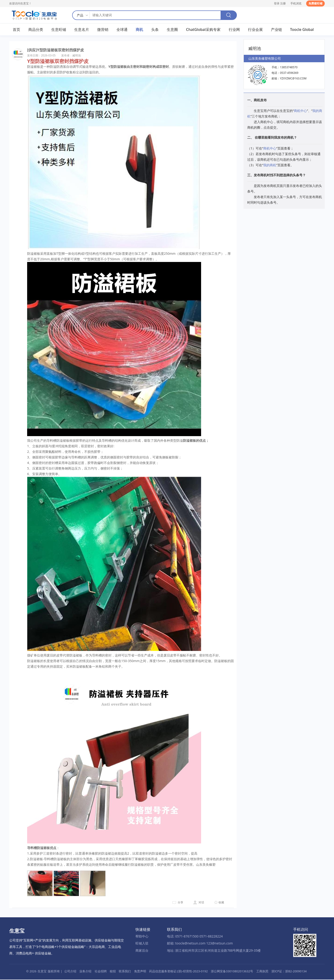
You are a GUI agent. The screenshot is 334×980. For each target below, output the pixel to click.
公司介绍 (70, 972)
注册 (283, 3)
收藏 (221, 903)
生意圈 (172, 30)
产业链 (276, 30)
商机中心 (300, 111)
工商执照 (262, 972)
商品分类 (36, 30)
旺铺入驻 (142, 944)
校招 (113, 972)
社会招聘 (101, 972)
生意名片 (82, 30)
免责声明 (140, 972)
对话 (201, 903)
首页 (16, 30)
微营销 (103, 30)
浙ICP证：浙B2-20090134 (289, 972)
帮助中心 (142, 937)
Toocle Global (302, 30)
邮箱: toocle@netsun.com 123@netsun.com (200, 944)
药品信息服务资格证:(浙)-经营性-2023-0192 (178, 972)
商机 (139, 30)
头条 (155, 30)
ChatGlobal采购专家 (203, 30)
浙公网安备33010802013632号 (232, 972)
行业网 (234, 30)
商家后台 (142, 951)
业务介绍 (85, 972)
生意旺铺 (59, 30)
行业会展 (255, 30)
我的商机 (270, 165)
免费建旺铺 (315, 3)
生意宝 (42, 972)
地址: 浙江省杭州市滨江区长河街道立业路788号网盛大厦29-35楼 (214, 951)
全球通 (122, 30)
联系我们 (125, 972)
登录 (277, 3)
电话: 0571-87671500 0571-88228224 (195, 937)
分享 (180, 903)
